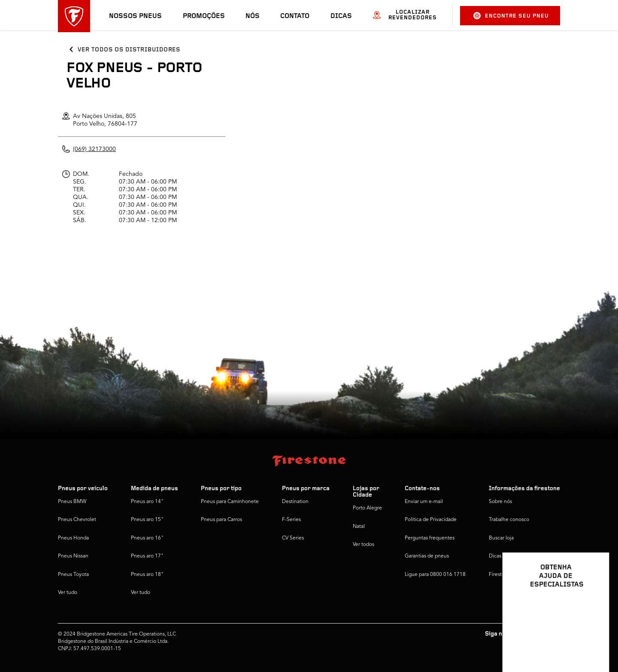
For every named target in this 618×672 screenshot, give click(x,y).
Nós (253, 16)
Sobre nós (500, 502)
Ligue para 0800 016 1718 (435, 575)
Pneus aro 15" (147, 520)
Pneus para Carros (221, 520)
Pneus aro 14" (147, 502)
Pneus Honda (73, 538)
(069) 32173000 (94, 149)
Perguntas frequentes (430, 538)
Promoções (204, 16)
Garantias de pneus (427, 556)
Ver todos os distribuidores (129, 50)
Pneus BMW (72, 502)
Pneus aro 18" (147, 575)
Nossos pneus (135, 16)
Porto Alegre (367, 508)
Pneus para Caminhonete (230, 502)
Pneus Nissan (73, 556)
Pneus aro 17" (147, 556)
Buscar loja (501, 538)
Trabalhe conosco (509, 520)
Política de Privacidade (431, 520)
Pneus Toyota (73, 575)
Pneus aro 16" (147, 538)
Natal (359, 527)
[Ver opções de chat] (593, 641)
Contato (295, 16)
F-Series (291, 520)
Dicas (341, 16)
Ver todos (364, 545)
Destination (295, 502)
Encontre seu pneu (511, 16)
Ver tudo (68, 593)
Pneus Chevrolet (77, 520)
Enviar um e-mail (424, 502)
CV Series (293, 538)
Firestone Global (508, 575)
